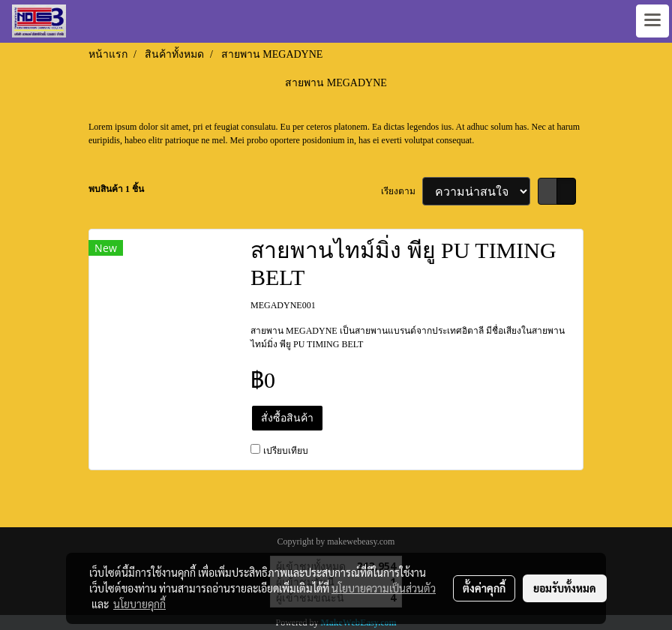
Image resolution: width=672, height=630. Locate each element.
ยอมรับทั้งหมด (565, 588)
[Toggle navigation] (652, 21)
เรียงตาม (402, 191)
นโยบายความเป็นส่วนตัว (384, 588)
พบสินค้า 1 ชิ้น (116, 189)
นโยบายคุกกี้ (139, 604)
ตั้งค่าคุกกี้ (484, 588)
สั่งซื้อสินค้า (287, 418)
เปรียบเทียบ (286, 451)
